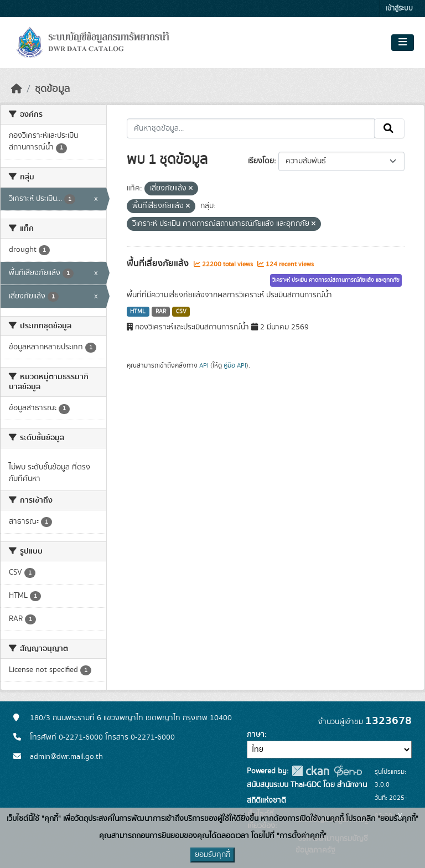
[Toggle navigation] (403, 43)
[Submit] (389, 128)
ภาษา (256, 735)
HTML (138, 312)
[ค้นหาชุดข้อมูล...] (251, 128)
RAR (161, 312)
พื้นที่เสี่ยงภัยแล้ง (159, 263)
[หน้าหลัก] (17, 89)
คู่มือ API (235, 365)
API (204, 365)
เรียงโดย (261, 161)
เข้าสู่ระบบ (399, 9)
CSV (181, 312)
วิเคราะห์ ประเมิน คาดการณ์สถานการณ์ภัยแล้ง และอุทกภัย (336, 280)
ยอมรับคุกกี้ (212, 855)
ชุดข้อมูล (52, 89)
